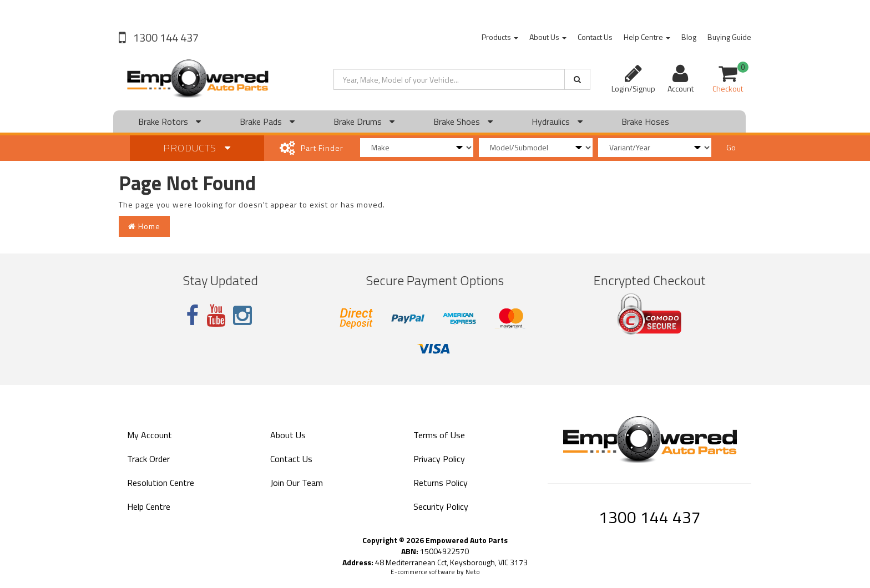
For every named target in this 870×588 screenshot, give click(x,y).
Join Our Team (297, 483)
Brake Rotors (170, 121)
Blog (689, 37)
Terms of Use (439, 435)
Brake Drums (364, 121)
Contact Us (595, 37)
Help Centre (647, 37)
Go (731, 147)
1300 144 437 (165, 37)
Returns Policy (441, 483)
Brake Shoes (463, 121)
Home (144, 226)
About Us (548, 37)
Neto (473, 572)
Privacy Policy (439, 459)
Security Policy (441, 506)
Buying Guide (729, 37)
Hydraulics (557, 121)
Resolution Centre (161, 483)
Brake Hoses (645, 121)
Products (500, 37)
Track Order (148, 459)
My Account (150, 435)
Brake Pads (267, 121)
